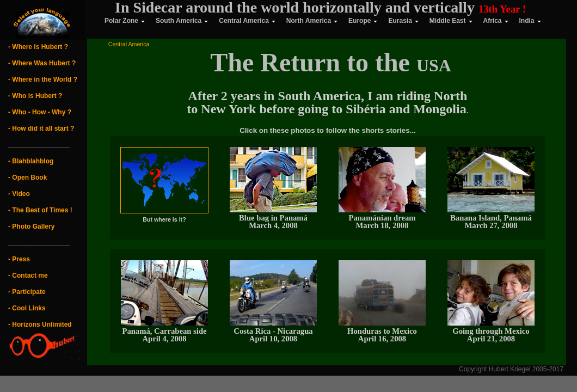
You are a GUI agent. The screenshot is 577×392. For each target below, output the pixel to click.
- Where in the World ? (43, 79)
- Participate (27, 292)
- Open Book (27, 177)
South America (182, 21)
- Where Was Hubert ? (42, 63)
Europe (363, 21)
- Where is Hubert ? (38, 47)
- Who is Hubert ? (35, 96)
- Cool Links (27, 308)
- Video (19, 194)
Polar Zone (116, 21)
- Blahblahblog (31, 161)
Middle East (451, 21)
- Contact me (28, 275)
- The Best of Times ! (40, 210)
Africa (496, 21)
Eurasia (403, 21)
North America (312, 21)
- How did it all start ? (41, 128)
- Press (19, 259)
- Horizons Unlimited (40, 324)
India (530, 21)
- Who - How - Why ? (40, 112)
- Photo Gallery (31, 226)
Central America (247, 21)
